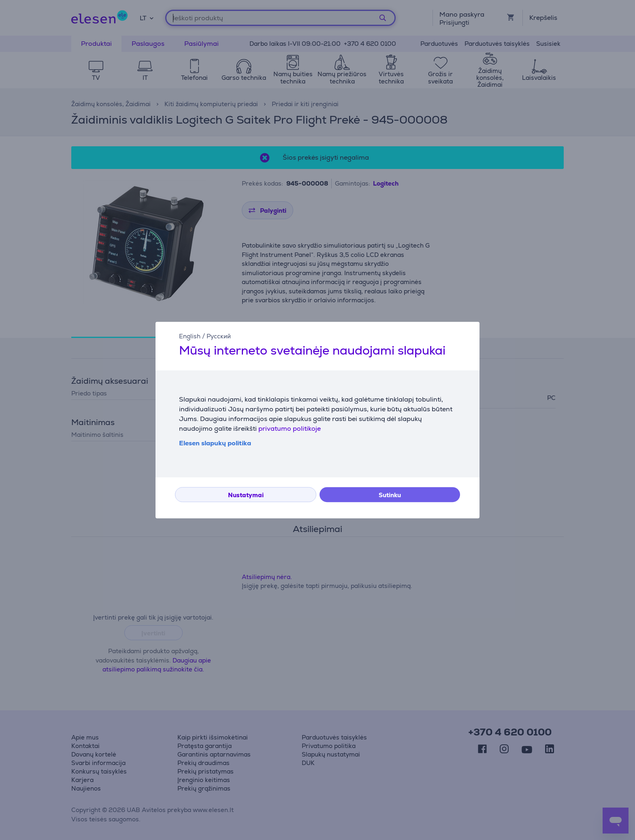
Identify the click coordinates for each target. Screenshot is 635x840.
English (190, 336)
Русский (219, 336)
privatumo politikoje (290, 429)
